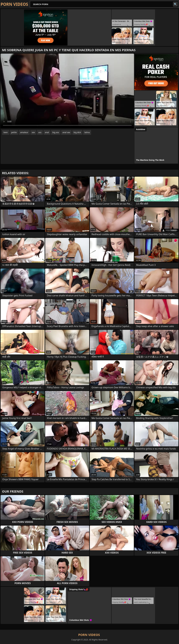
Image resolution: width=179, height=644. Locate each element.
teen (6, 132)
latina (87, 132)
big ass (56, 132)
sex (33, 132)
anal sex (66, 132)
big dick (77, 132)
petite (14, 132)
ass (40, 132)
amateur (24, 132)
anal (47, 132)
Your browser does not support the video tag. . (67, 91)
